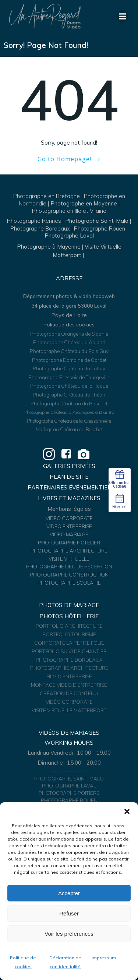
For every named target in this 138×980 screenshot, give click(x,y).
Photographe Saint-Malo (97, 221)
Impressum (104, 958)
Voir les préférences (69, 934)
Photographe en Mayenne (84, 203)
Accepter (69, 893)
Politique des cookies (69, 325)
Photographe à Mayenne (49, 247)
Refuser (69, 913)
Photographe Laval (69, 236)
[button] (127, 811)
